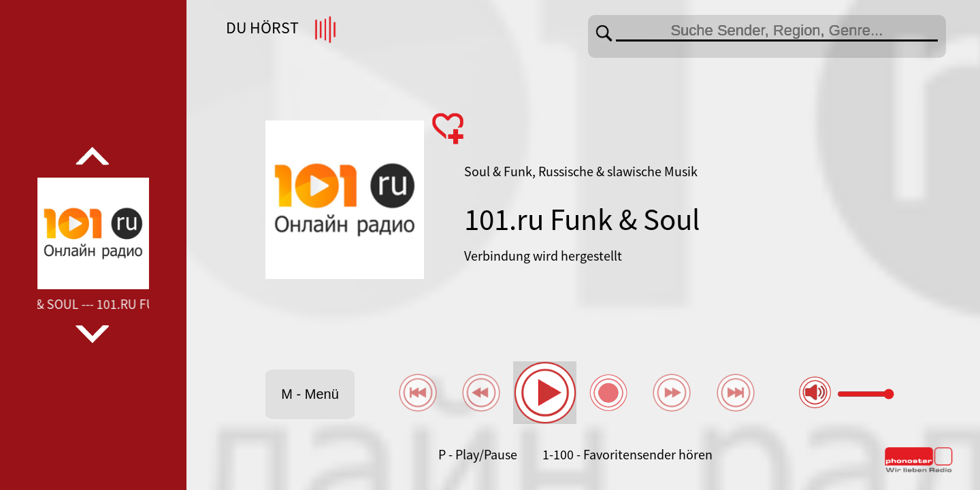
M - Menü (310, 394)
